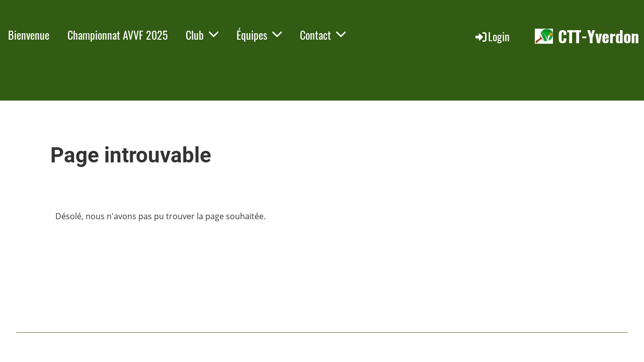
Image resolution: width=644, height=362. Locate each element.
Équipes (259, 35)
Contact (323, 35)
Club (202, 35)
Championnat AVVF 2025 (117, 35)
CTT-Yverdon (598, 36)
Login (492, 36)
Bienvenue (29, 35)
